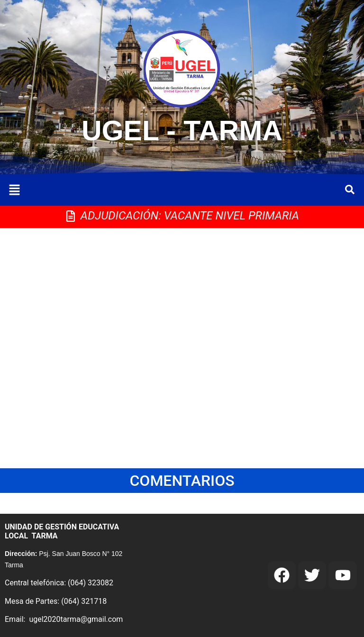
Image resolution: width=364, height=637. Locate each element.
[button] (14, 191)
